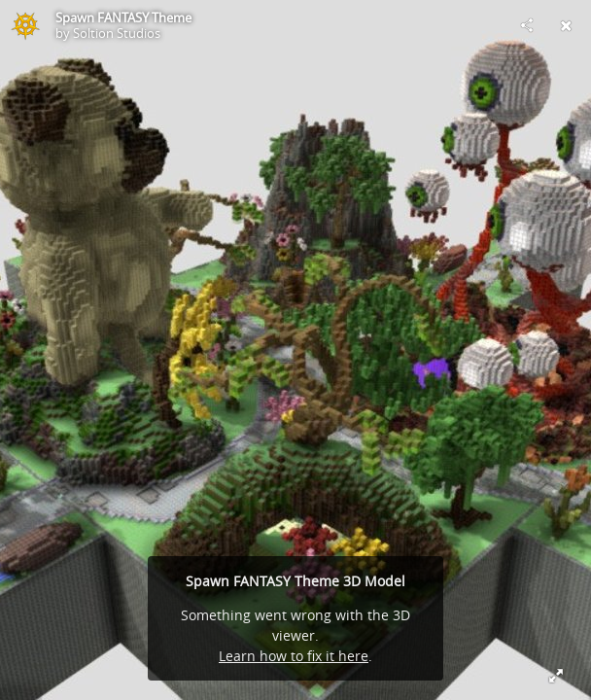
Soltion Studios (117, 33)
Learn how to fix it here (294, 656)
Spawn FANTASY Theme (123, 17)
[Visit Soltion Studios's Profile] (25, 25)
